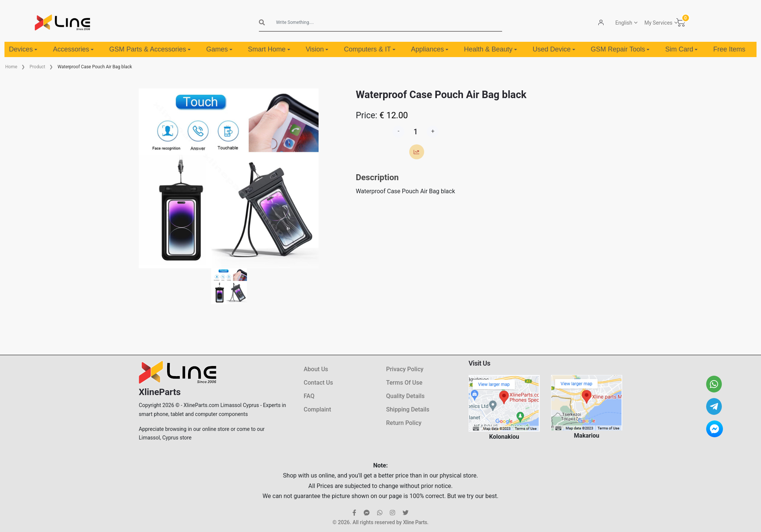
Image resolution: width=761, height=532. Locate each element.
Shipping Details (408, 409)
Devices (23, 49)
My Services (659, 23)
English (624, 23)
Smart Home (269, 49)
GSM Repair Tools (620, 49)
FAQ (309, 396)
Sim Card (681, 49)
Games (219, 49)
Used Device (554, 49)
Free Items (729, 49)
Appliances (430, 49)
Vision (317, 49)
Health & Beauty (491, 49)
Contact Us (318, 383)
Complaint (317, 409)
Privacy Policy (405, 369)
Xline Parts (415, 522)
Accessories (73, 49)
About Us (316, 369)
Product (37, 67)
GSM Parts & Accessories (150, 49)
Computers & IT (370, 49)
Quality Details (405, 396)
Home (11, 67)
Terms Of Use (404, 383)
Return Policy (404, 423)
